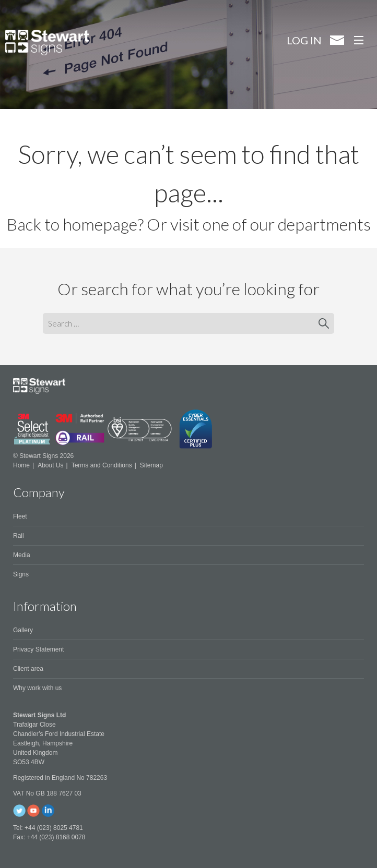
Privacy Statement (38, 649)
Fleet (20, 516)
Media (22, 555)
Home (21, 465)
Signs (21, 574)
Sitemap (151, 465)
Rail (19, 536)
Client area (28, 669)
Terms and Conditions (102, 465)
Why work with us (37, 688)
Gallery (23, 630)
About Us (50, 465)
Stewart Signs (47, 43)
